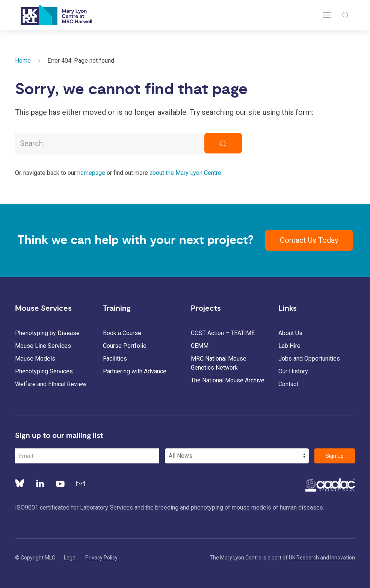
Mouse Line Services (43, 346)
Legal (70, 558)
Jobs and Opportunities (309, 359)
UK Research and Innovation (322, 558)
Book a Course (122, 333)
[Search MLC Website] (109, 143)
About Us (290, 333)
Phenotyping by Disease (47, 333)
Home (23, 61)
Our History (293, 371)
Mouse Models (35, 359)
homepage (91, 173)
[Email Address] (87, 456)
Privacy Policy (101, 558)
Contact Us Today (309, 240)
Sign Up (335, 456)
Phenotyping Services (44, 371)
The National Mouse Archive (228, 380)
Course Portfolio (125, 346)
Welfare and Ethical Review (51, 384)
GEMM (200, 346)
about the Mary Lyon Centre (185, 173)
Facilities (115, 359)
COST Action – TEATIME (223, 333)
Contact (288, 384)
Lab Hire (289, 346)
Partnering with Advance (135, 371)
